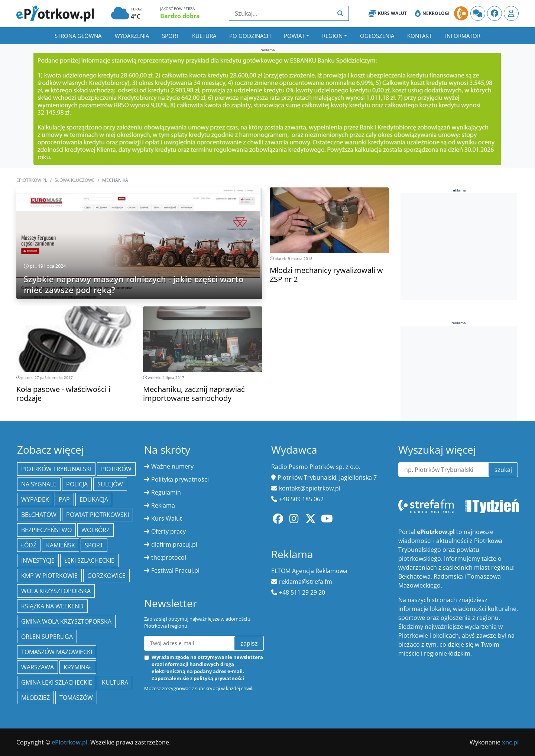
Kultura (204, 36)
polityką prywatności (219, 678)
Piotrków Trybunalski (56, 469)
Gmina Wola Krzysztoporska (66, 621)
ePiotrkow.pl (32, 180)
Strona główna (78, 36)
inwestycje (38, 560)
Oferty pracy (168, 531)
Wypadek (35, 499)
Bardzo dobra (180, 16)
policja (77, 484)
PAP (64, 499)
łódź (29, 545)
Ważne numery (172, 466)
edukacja (94, 499)
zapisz (249, 643)
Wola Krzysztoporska (56, 591)
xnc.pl (510, 742)
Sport (171, 36)
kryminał (78, 667)
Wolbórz (95, 530)
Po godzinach (250, 36)
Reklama (163, 505)
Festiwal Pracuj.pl (175, 570)
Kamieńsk (61, 545)
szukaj (503, 470)
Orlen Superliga (47, 637)
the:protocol (169, 557)
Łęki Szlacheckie (89, 560)
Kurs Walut (388, 13)
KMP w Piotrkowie (49, 576)
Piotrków (116, 469)
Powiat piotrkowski (98, 515)
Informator (463, 36)
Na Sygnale (39, 484)
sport (94, 545)
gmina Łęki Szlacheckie (57, 682)
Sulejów (110, 484)
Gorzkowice (106, 576)
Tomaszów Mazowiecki (57, 652)
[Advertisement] (459, 245)
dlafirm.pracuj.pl (174, 544)
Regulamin (166, 492)
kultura (115, 682)
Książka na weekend (52, 606)
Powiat (294, 36)
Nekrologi (432, 13)
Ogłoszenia (377, 36)
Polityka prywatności (180, 479)
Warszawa (38, 667)
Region (332, 36)
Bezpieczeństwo (46, 530)
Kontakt (419, 36)
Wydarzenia (132, 36)
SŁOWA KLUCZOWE (75, 180)
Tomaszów (76, 698)
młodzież (35, 698)
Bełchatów (39, 515)
